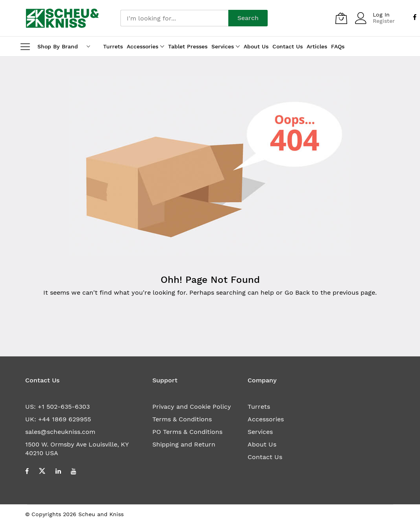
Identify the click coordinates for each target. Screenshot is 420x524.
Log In (381, 15)
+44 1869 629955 (65, 419)
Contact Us (265, 457)
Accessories (266, 419)
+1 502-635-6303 (64, 407)
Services (260, 432)
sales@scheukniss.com (60, 432)
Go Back (297, 292)
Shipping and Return (184, 444)
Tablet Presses (188, 46)
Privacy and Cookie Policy (192, 407)
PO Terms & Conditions (187, 432)
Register (384, 21)
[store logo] (62, 18)
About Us (262, 444)
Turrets (259, 407)
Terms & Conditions (182, 419)
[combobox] (174, 18)
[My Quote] (341, 18)
